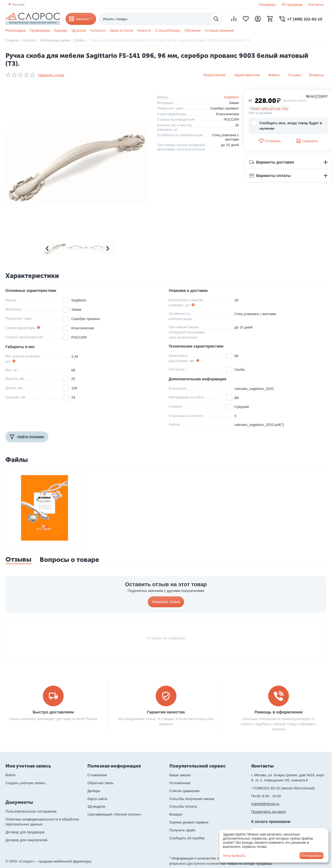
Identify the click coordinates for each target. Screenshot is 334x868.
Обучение (192, 30)
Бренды (61, 30)
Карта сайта (97, 799)
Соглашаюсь (311, 856)
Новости (144, 30)
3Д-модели (96, 806)
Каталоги (98, 30)
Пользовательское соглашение (31, 811)
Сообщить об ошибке (187, 838)
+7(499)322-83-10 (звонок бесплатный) (283, 788)
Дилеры (94, 791)
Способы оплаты (183, 806)
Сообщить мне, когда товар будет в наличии (287, 125)
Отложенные (180, 783)
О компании (97, 775)
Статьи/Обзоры (168, 30)
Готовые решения (219, 30)
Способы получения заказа (192, 799)
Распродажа (16, 30)
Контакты (316, 5)
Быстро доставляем (53, 712)
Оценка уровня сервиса (189, 822)
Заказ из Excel (121, 30)
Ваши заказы (180, 775)
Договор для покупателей (26, 840)
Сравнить (307, 141)
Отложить (270, 141)
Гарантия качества (166, 712)
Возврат (176, 814)
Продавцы (267, 5)
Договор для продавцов (25, 832)
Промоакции (40, 30)
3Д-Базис (79, 30)
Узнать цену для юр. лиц (269, 109)
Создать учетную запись (26, 783)
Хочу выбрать (234, 856)
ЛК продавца (292, 5)
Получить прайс (182, 830)
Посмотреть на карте (268, 812)
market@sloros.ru (265, 804)
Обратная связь (101, 783)
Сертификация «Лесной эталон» (114, 814)
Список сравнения (184, 791)
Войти (10, 775)
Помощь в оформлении (279, 712)
